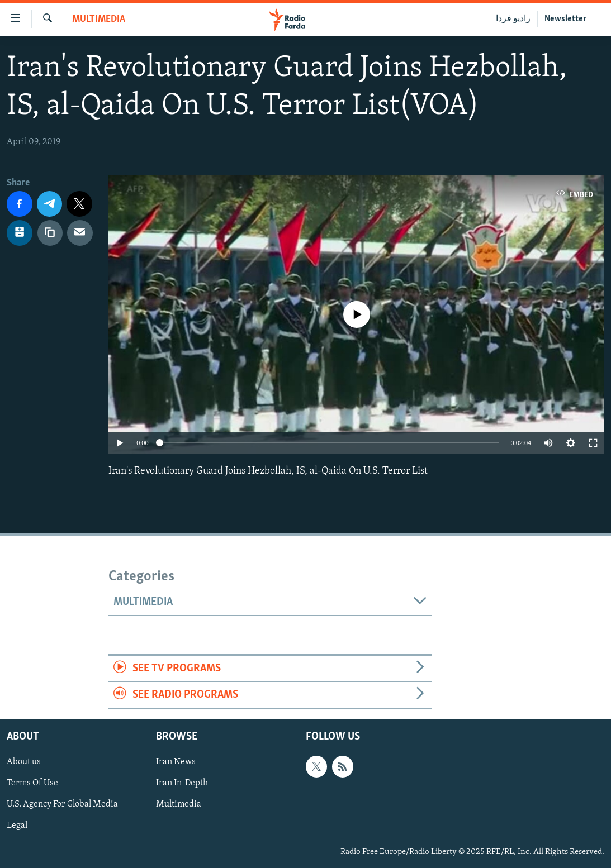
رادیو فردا (513, 19)
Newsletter (565, 19)
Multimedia (99, 19)
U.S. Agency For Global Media (62, 804)
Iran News (176, 762)
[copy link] (50, 233)
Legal (17, 826)
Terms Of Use (32, 783)
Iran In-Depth (182, 783)
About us (24, 762)
